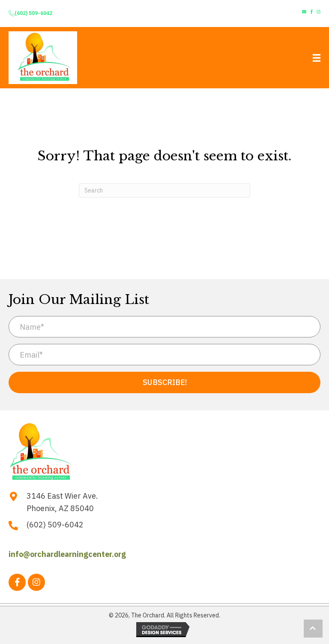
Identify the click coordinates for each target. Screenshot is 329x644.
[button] (164, 382)
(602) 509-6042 (33, 13)
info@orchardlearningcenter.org (67, 554)
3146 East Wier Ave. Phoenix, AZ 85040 (62, 502)
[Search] (164, 190)
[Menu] (317, 58)
